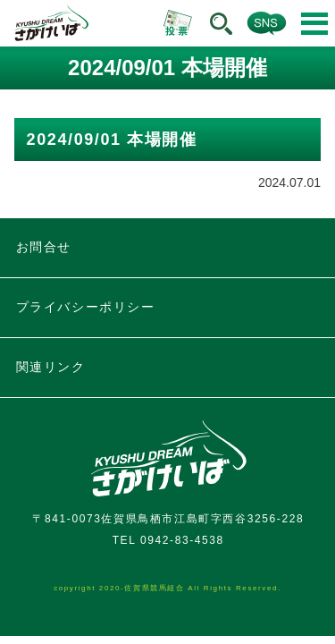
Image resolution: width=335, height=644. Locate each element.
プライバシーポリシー (86, 307)
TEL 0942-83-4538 (168, 540)
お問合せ (44, 247)
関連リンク (51, 367)
